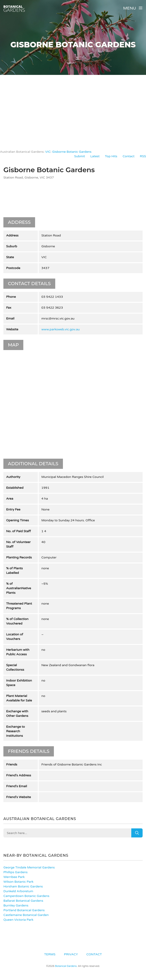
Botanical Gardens (66, 966)
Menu (133, 8)
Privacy (71, 954)
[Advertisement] (73, 109)
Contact (129, 156)
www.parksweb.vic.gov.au (61, 329)
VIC (48, 152)
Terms (50, 954)
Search (137, 833)
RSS (143, 156)
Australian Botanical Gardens (22, 152)
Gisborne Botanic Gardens (72, 152)
